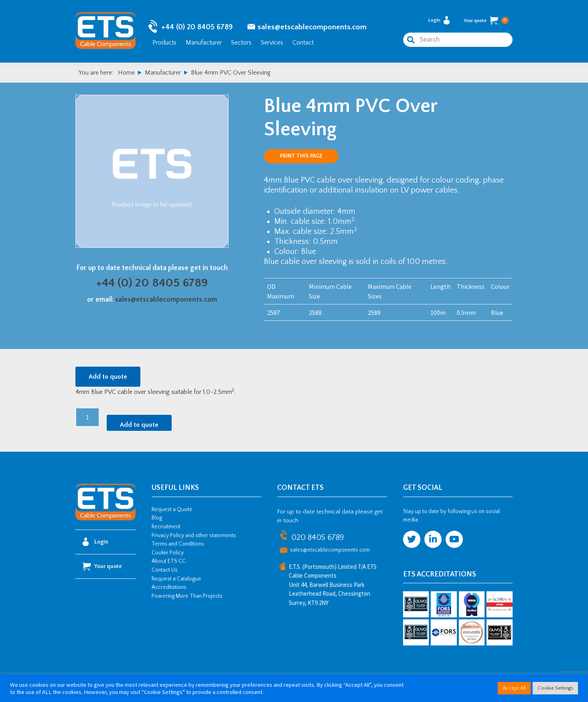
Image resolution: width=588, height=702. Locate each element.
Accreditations (169, 589)
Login (439, 21)
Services (272, 43)
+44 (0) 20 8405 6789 (197, 28)
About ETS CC (169, 563)
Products (164, 43)
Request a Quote (172, 511)
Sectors (241, 43)
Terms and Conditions (178, 546)
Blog (157, 520)
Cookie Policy (168, 554)
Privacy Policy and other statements (194, 537)
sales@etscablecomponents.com (312, 28)
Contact (303, 43)
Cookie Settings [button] (555, 688)
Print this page (301, 158)
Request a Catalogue (176, 580)
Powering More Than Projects (187, 598)
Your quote (486, 22)
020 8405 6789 (317, 539)
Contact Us (165, 572)
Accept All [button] (514, 688)
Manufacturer (204, 43)
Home (126, 75)
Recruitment (166, 529)
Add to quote (108, 379)
